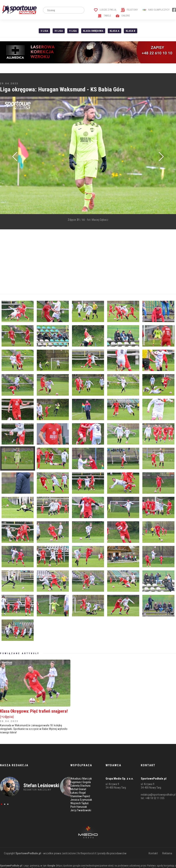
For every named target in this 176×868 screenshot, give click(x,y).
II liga (44, 31)
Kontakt (153, 853)
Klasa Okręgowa (93, 31)
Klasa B (131, 31)
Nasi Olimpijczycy (156, 10)
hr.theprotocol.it (87, 853)
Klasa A (114, 31)
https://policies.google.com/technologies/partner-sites (85, 866)
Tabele (104, 16)
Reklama (167, 853)
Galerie (123, 16)
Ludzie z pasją (105, 10)
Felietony (129, 10)
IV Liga (59, 31)
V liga (73, 31)
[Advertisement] (75, 262)
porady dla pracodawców (112, 853)
